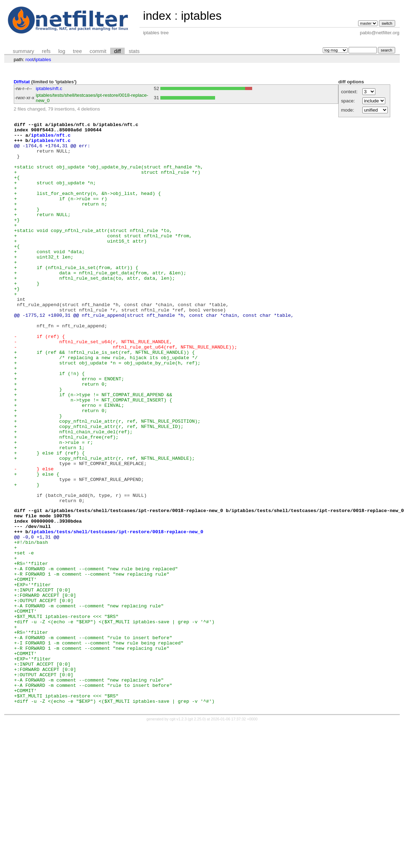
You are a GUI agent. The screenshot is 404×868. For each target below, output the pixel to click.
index (157, 16)
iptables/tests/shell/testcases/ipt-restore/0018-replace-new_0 (117, 613)
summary (23, 51)
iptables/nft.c (49, 88)
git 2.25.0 (197, 834)
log (62, 51)
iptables (201, 16)
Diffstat (22, 82)
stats (134, 51)
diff (117, 51)
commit (98, 51)
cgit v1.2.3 (178, 834)
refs (46, 51)
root (29, 60)
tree (78, 51)
